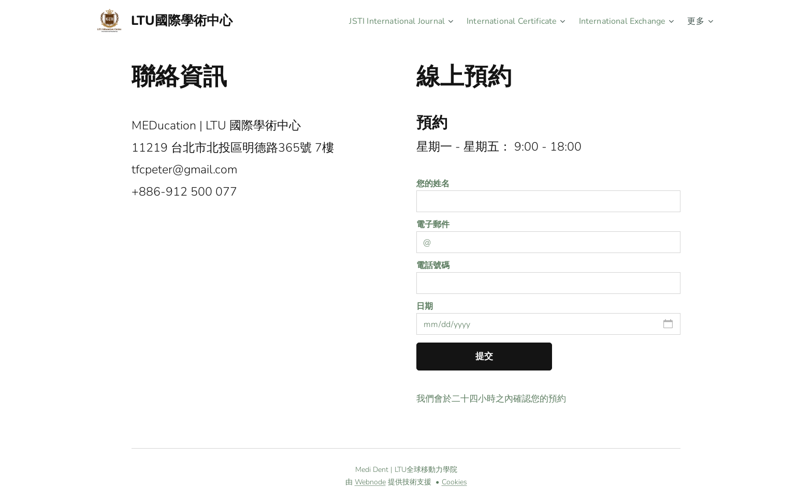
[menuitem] (383, 21)
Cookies (454, 482)
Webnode (370, 482)
